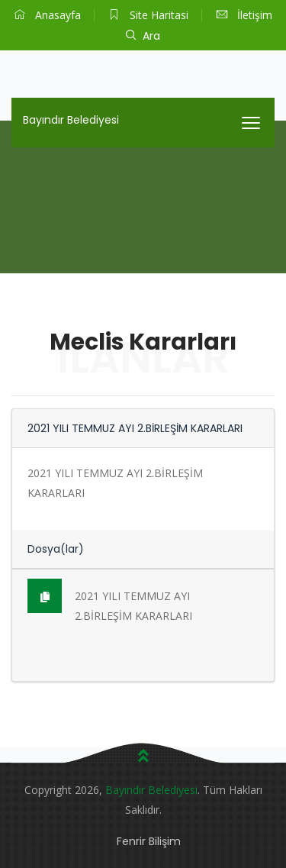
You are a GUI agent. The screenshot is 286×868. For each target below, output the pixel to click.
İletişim (244, 15)
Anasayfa (48, 15)
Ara (143, 36)
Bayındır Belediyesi (71, 120)
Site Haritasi (149, 15)
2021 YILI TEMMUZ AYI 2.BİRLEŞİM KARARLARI (110, 601)
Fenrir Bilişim (149, 841)
